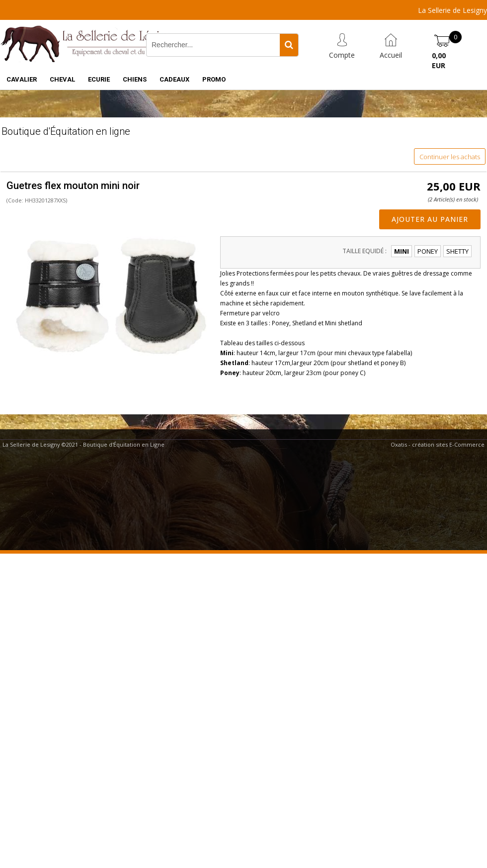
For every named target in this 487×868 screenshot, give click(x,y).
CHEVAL (62, 79)
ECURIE (99, 79)
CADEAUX (174, 79)
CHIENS (135, 79)
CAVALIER (22, 79)
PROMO (214, 79)
